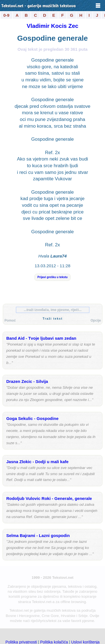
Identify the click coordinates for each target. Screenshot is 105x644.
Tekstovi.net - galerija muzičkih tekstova (39, 6)
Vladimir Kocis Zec (53, 26)
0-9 (6, 15)
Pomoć (10, 320)
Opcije (96, 320)
